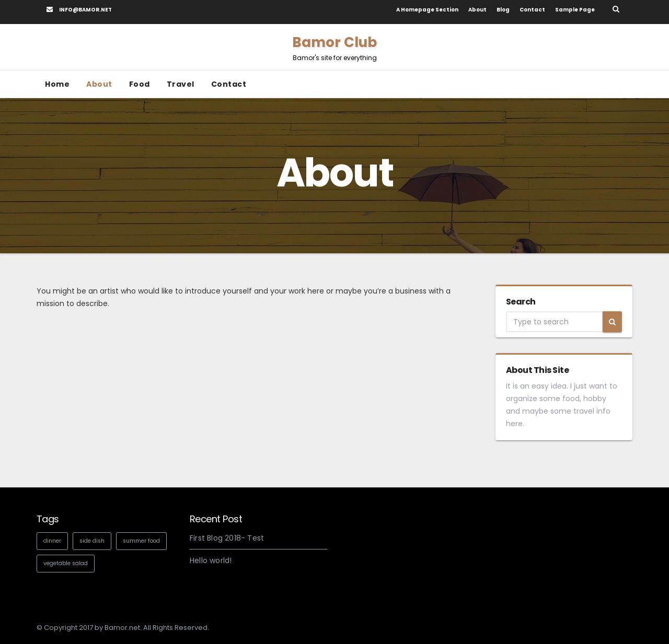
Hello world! (211, 560)
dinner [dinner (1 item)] (52, 541)
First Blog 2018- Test (227, 538)
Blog (503, 10)
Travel (181, 84)
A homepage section (427, 10)
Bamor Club (334, 48)
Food (140, 84)
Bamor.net (122, 628)
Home (57, 84)
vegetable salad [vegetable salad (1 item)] (66, 563)
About (477, 10)
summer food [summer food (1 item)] (141, 541)
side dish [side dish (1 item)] (92, 541)
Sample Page (575, 10)
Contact (532, 10)
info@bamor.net (79, 10)
